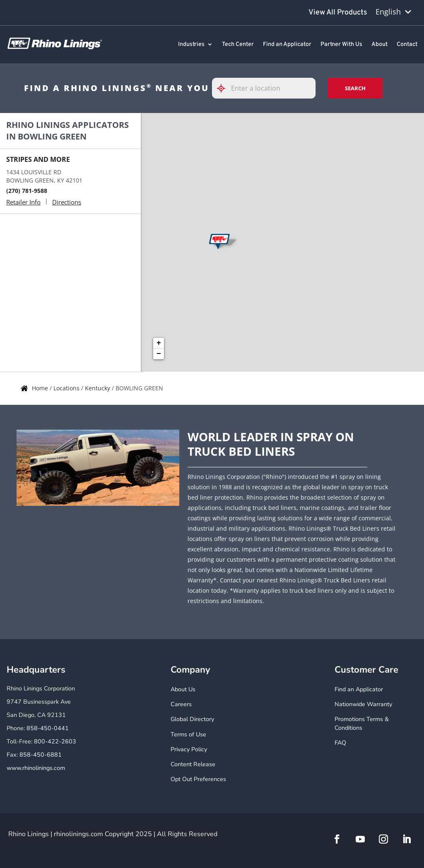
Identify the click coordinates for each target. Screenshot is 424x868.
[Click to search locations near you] (224, 88)
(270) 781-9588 (27, 191)
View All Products (338, 13)
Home (41, 388)
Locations (67, 388)
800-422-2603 (55, 742)
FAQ (340, 743)
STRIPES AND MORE (38, 159)
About (379, 45)
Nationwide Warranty (363, 704)
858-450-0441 (48, 728)
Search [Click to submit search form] (355, 88)
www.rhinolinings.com (36, 768)
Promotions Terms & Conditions (362, 723)
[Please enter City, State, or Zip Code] (264, 88)
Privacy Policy (189, 749)
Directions (67, 202)
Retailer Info (23, 202)
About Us (183, 689)
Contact (407, 45)
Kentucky (98, 388)
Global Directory (192, 719)
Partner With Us (341, 45)
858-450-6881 (41, 755)
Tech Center (238, 45)
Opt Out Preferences (198, 779)
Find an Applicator (287, 45)
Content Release (193, 764)
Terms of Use (188, 735)
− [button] (159, 354)
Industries (191, 45)
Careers (181, 704)
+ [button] (159, 343)
